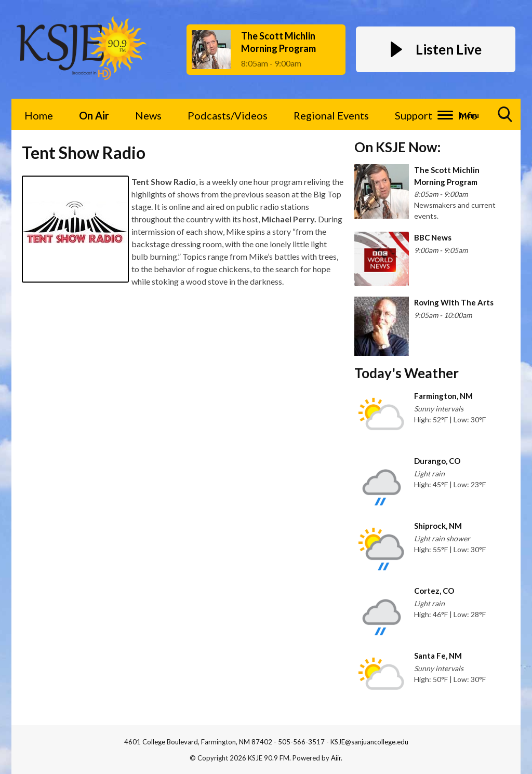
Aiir (336, 758)
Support (414, 115)
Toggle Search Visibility (506, 118)
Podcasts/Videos (228, 115)
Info (468, 115)
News (148, 115)
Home (39, 115)
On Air (94, 115)
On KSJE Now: (397, 147)
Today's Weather (407, 373)
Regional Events (331, 115)
